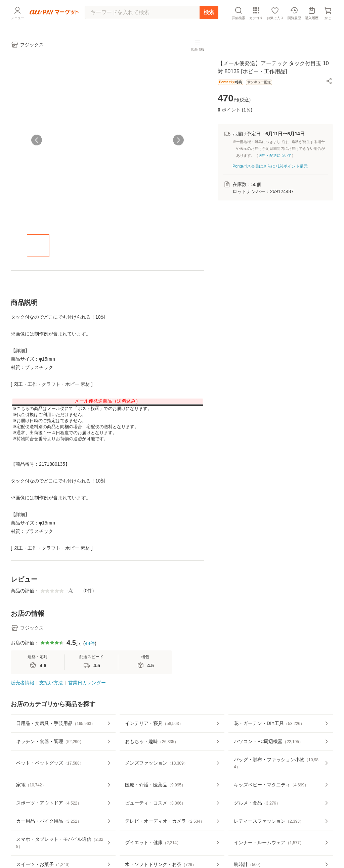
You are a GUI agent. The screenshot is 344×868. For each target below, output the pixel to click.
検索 (209, 12)
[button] (329, 81)
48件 (90, 643)
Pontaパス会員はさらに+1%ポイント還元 (270, 166)
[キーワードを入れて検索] (142, 12)
